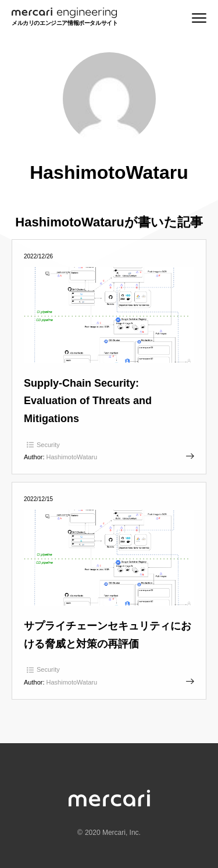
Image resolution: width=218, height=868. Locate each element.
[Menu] (199, 18)
